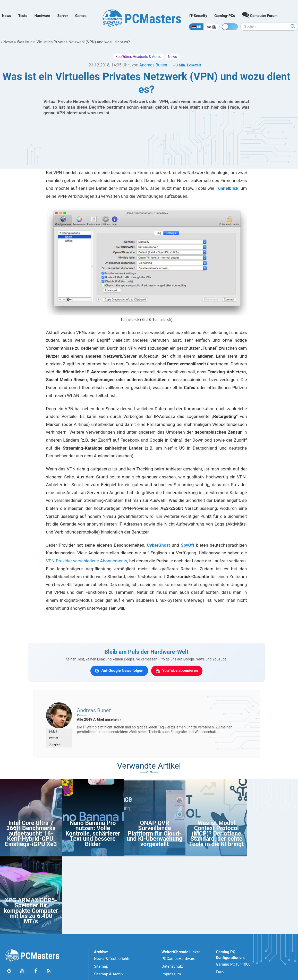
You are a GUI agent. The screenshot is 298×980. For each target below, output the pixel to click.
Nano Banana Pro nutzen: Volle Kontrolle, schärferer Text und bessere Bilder (93, 834)
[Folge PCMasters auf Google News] (9, 971)
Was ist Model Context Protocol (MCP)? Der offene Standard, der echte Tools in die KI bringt (216, 834)
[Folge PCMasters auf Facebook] (35, 971)
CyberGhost (158, 545)
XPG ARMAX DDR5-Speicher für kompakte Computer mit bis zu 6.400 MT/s (31, 911)
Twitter (53, 738)
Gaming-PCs (225, 16)
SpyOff (188, 545)
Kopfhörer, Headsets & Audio (138, 57)
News (7, 16)
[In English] (211, 27)
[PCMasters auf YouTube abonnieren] (177, 671)
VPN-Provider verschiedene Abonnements (87, 561)
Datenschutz (172, 966)
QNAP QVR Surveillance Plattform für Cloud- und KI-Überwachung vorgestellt (155, 834)
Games (81, 16)
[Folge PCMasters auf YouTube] (22, 971)
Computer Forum (260, 15)
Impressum (171, 974)
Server (63, 16)
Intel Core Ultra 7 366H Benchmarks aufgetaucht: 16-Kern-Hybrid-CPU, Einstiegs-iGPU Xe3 (31, 834)
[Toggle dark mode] (230, 27)
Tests (23, 16)
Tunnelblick (227, 188)
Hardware (42, 16)
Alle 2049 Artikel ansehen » (99, 719)
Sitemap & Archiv (109, 974)
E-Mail (53, 732)
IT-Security (198, 16)
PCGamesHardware (178, 959)
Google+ (54, 744)
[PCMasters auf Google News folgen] (119, 671)
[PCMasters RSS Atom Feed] (49, 971)
